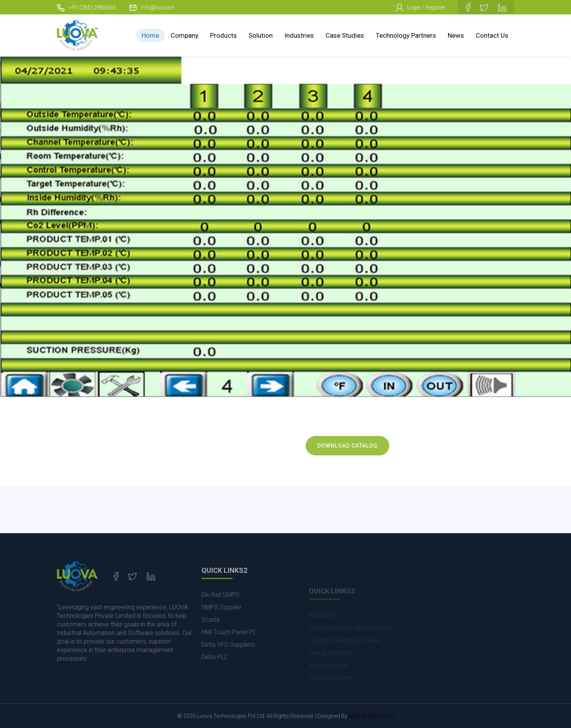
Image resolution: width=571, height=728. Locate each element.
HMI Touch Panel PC (229, 647)
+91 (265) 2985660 (86, 7)
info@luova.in (152, 7)
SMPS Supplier (222, 622)
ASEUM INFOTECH (371, 716)
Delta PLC (215, 671)
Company (185, 35)
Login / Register (421, 8)
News (456, 35)
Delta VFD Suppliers (228, 659)
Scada (210, 634)
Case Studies (345, 35)
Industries (299, 35)
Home (150, 35)
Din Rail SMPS (220, 609)
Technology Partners (406, 35)
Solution (261, 35)
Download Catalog (356, 446)
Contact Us (492, 35)
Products (223, 35)
